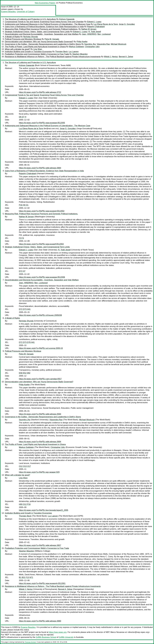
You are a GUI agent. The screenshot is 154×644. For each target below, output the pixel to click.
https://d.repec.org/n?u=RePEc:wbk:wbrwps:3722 (40, 92)
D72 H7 (22, 271)
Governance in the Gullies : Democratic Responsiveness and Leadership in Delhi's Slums (43, 44)
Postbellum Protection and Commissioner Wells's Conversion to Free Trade (37, 54)
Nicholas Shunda (30, 37)
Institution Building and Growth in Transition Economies (28, 52)
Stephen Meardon (80, 54)
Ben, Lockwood (104, 34)
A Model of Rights (12, 37)
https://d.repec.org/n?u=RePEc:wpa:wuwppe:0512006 (42, 277)
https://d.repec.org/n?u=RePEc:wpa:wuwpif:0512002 (41, 244)
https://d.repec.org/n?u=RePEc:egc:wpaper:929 (39, 472)
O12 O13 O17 (25, 466)
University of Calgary (26, 12)
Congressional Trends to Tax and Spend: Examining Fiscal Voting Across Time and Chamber (44, 22)
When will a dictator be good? (17, 49)
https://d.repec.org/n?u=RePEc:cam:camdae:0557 (40, 379)
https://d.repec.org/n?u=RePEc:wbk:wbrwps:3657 (40, 545)
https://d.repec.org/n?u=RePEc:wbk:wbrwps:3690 (40, 621)
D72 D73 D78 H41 (27, 342)
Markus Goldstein (77, 47)
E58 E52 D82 (25, 373)
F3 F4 (21, 238)
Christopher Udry (92, 47)
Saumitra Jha (90, 44)
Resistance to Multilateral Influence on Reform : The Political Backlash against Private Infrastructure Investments (53, 57)
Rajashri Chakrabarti (96, 27)
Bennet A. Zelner (126, 57)
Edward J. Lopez (94, 22)
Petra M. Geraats (52, 39)
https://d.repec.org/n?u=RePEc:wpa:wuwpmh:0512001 (42, 583)
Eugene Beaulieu (8, 12)
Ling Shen (38, 49)
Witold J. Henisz (111, 57)
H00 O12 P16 (25, 504)
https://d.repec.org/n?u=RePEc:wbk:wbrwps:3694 (40, 442)
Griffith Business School (46, 637)
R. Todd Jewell (95, 32)
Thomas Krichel (30, 642)
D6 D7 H (23, 117)
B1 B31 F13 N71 (26, 577)
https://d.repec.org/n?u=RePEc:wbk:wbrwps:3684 (40, 168)
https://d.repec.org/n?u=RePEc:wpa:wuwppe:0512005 (42, 123)
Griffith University (66, 637)
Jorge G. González (127, 24)
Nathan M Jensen (89, 29)
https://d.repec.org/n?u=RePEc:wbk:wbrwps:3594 (40, 414)
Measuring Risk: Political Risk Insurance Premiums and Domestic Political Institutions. (41, 29)
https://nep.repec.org (58, 632)
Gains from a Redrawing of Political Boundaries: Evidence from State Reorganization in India (44, 27)
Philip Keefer (82, 42)
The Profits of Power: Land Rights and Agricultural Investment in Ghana (35, 47)
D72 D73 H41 (25, 309)
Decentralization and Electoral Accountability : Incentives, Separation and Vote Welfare (42, 34)
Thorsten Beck (61, 52)
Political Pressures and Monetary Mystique (23, 39)
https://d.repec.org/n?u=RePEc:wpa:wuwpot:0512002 (42, 211)
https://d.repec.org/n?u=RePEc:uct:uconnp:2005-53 (41, 348)
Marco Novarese (117, 632)
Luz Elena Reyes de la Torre (106, 24)
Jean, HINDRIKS (89, 34)
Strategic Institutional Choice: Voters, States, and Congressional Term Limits (37, 32)
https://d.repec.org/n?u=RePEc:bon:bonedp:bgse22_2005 (44, 510)
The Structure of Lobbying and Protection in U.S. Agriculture (30, 19)
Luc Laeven (74, 52)
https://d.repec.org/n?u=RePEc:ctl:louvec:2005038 (40, 315)
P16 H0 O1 (24, 205)
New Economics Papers (45, 3)
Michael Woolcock (119, 44)
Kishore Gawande (67, 19)
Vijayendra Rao (103, 44)
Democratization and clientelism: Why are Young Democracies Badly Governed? (39, 42)
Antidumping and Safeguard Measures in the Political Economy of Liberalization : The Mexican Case (48, 24)
